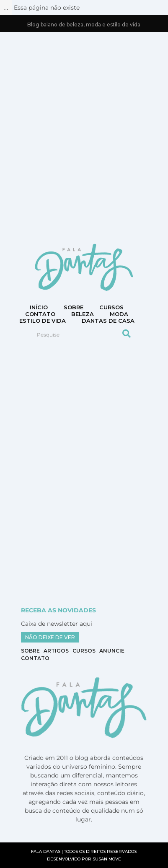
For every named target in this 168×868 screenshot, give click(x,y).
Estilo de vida (43, 321)
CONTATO (40, 314)
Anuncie (112, 651)
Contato (35, 658)
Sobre (74, 307)
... (6, 8)
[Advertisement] (84, 137)
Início (39, 307)
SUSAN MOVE (107, 859)
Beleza (83, 314)
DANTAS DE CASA (108, 321)
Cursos (111, 307)
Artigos (56, 651)
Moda (119, 314)
